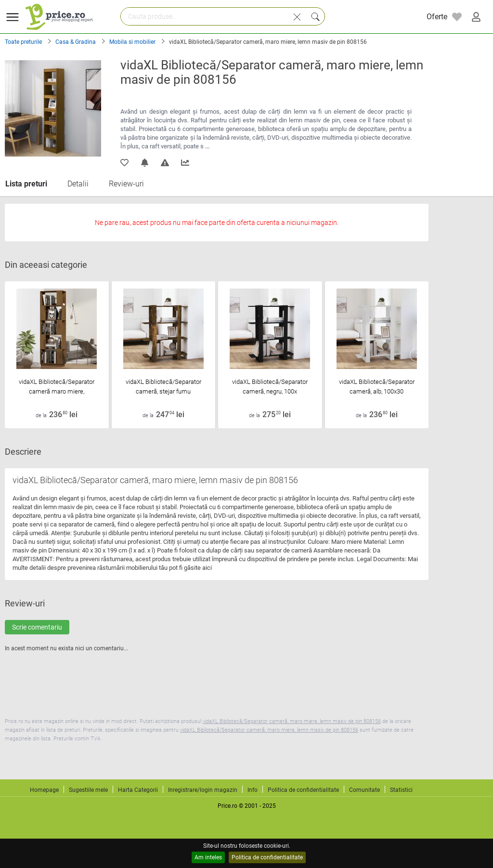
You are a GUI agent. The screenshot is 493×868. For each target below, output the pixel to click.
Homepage (44, 790)
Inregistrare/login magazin (203, 790)
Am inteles (208, 857)
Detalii (78, 184)
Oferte (437, 17)
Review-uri (126, 184)
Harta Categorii (138, 790)
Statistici (401, 790)
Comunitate (364, 790)
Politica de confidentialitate (267, 857)
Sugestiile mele (88, 790)
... (207, 146)
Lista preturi (26, 184)
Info (253, 790)
